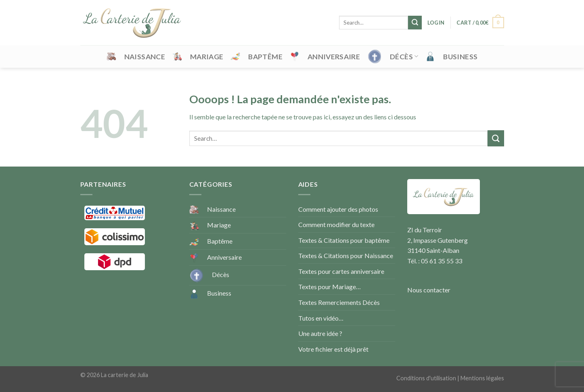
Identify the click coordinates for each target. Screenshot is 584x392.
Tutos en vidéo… (321, 318)
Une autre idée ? (320, 333)
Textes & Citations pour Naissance (346, 255)
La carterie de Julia (125, 375)
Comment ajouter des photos (338, 209)
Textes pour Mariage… (330, 287)
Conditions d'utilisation (426, 378)
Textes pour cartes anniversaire (341, 271)
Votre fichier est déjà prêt (333, 349)
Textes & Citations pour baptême (344, 240)
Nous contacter (429, 290)
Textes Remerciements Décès (339, 302)
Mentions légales (482, 378)
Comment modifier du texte (336, 224)
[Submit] (415, 23)
